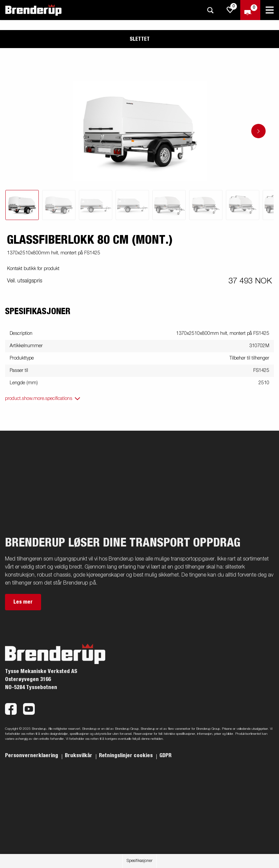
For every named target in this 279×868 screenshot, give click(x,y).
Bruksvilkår (79, 755)
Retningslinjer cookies (126, 755)
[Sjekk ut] (250, 10)
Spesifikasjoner (139, 861)
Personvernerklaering (32, 755)
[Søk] (210, 10)
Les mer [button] (23, 602)
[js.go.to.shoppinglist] (230, 10)
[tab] (22, 205)
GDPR (165, 755)
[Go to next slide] (258, 131)
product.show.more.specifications (39, 399)
